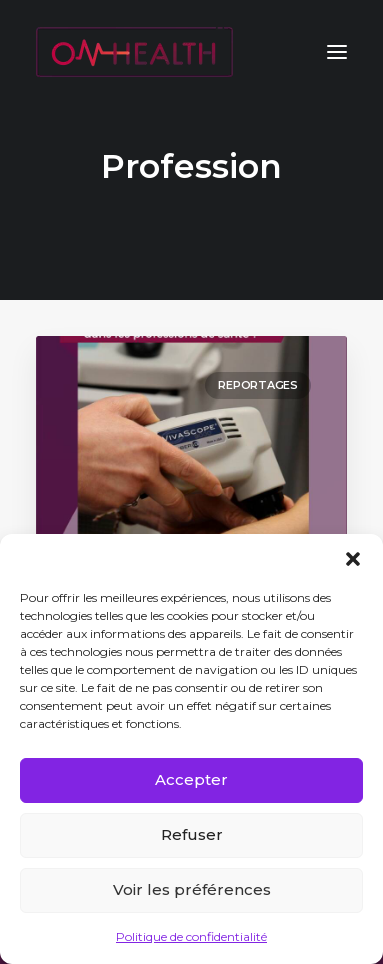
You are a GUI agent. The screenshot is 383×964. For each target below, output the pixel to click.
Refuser (192, 834)
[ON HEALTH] (134, 52)
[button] (353, 559)
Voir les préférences (192, 889)
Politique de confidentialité (191, 936)
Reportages (258, 385)
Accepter (191, 779)
